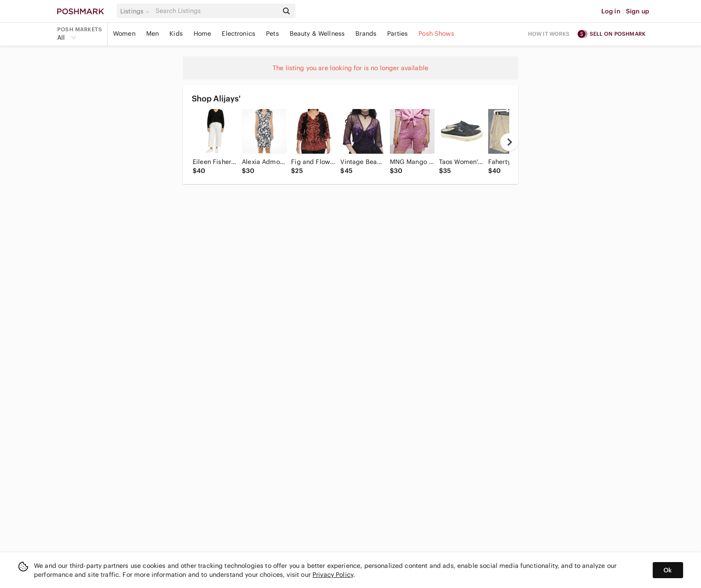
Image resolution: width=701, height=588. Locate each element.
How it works (549, 34)
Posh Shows (436, 34)
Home (203, 34)
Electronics (239, 34)
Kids (176, 34)
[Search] (216, 11)
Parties (397, 34)
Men (152, 34)
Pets (272, 34)
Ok (668, 570)
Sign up (638, 11)
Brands (366, 34)
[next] (509, 142)
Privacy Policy (333, 575)
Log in (611, 11)
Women (124, 34)
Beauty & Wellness (317, 34)
